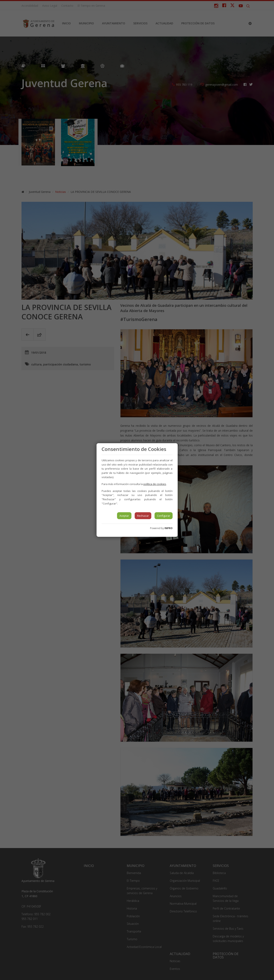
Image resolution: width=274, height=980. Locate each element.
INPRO (169, 528)
